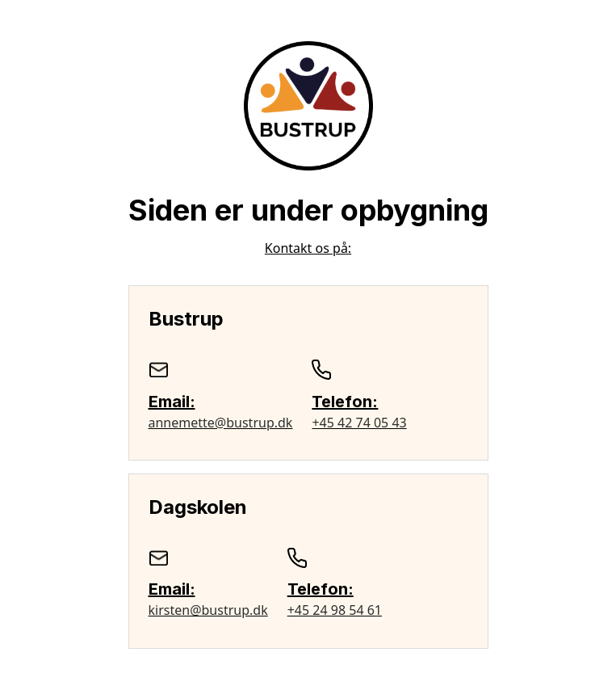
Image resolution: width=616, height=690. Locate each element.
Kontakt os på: (308, 248)
